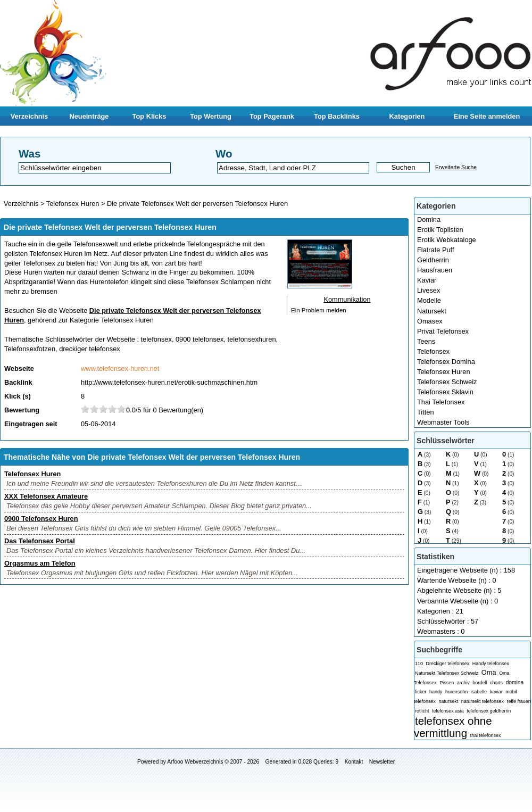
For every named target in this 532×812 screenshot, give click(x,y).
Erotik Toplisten (440, 230)
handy (436, 692)
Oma (489, 672)
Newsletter (382, 762)
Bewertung (22, 410)
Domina (429, 219)
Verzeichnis (29, 116)
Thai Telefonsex (441, 402)
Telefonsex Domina (446, 362)
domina (515, 682)
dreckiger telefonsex (90, 349)
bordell (480, 683)
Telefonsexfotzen (30, 349)
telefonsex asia (448, 711)
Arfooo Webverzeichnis (195, 762)
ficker (421, 692)
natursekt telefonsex (483, 701)
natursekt (448, 701)
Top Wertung (211, 116)
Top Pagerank (272, 116)
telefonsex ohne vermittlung (453, 727)
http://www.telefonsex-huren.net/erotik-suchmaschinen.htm (169, 382)
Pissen (447, 683)
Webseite (19, 368)
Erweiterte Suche (456, 167)
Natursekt (432, 311)
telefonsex (156, 339)
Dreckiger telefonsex (448, 664)
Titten (426, 412)
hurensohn (456, 692)
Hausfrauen (435, 270)
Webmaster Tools (443, 422)
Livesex (429, 290)
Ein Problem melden (319, 310)
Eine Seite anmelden (487, 116)
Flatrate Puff (435, 250)
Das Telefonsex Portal (40, 541)
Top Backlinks (337, 116)
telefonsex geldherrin (489, 711)
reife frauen (518, 701)
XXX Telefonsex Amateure (46, 496)
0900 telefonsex (199, 339)
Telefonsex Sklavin (445, 392)
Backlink (18, 382)
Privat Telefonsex (443, 331)
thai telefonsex (486, 735)
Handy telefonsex (491, 664)
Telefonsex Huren (444, 372)
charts (496, 683)
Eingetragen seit (31, 424)
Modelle (429, 300)
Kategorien (407, 116)
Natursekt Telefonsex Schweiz (447, 673)
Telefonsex (433, 351)
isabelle (479, 692)
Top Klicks (149, 116)
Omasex (430, 321)
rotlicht (422, 711)
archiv (463, 683)
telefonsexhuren (251, 339)
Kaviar (427, 280)
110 (419, 664)
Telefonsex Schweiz (447, 382)
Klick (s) (18, 396)
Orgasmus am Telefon (40, 563)
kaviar (496, 692)
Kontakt (354, 762)
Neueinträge (89, 116)
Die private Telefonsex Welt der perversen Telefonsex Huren (197, 204)
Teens (426, 341)
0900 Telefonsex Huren (41, 519)
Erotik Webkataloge (447, 240)
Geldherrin (433, 260)
